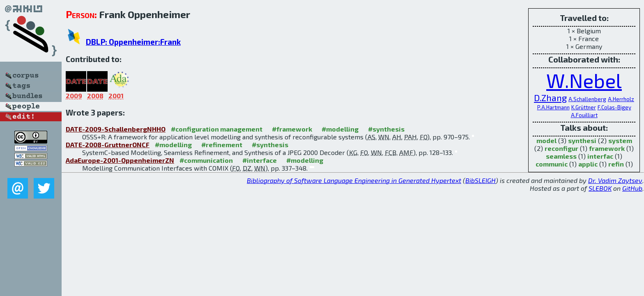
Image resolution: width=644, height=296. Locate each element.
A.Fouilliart (584, 115)
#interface (260, 160)
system (620, 140)
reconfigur (561, 148)
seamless (561, 156)
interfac (600, 156)
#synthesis (386, 129)
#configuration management (217, 129)
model (546, 140)
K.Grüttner (584, 107)
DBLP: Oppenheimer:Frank (133, 42)
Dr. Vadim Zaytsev (615, 180)
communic (552, 164)
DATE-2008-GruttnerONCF (108, 145)
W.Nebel (584, 80)
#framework (292, 129)
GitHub (632, 188)
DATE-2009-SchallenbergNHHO (116, 129)
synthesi (582, 140)
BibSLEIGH (481, 180)
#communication (206, 160)
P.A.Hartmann (553, 107)
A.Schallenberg (587, 99)
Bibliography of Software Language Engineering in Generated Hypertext (354, 180)
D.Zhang (550, 97)
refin (616, 164)
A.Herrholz (621, 99)
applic (588, 164)
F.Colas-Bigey (614, 107)
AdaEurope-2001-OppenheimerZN (120, 160)
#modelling (340, 129)
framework (607, 148)
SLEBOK (600, 188)
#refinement (222, 145)
